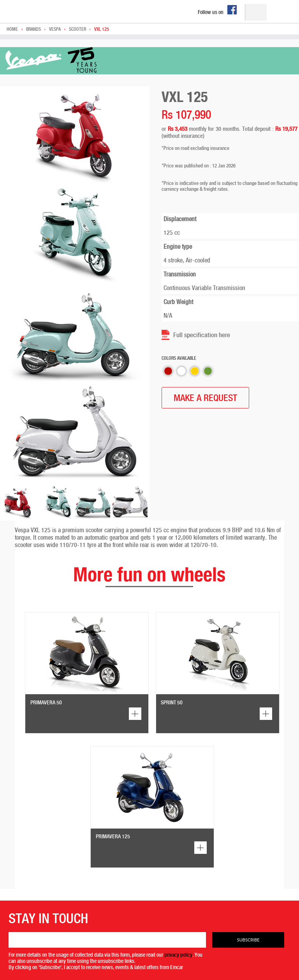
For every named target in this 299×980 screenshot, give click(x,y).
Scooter (77, 29)
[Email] (107, 940)
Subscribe (248, 940)
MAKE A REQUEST (205, 398)
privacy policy (178, 955)
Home (12, 29)
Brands (33, 29)
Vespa (55, 29)
